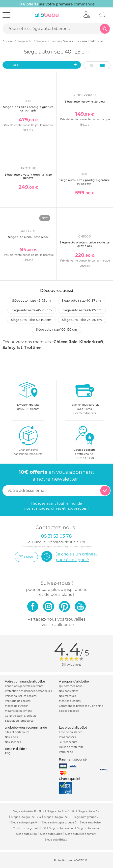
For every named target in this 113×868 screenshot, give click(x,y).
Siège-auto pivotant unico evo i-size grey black (85, 244)
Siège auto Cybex (51, 834)
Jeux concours (68, 742)
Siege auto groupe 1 (57, 817)
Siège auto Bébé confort (80, 834)
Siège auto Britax (56, 840)
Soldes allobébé (69, 711)
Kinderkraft (91, 342)
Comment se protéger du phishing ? (82, 706)
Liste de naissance (71, 732)
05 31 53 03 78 (85, 458)
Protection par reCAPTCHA (71, 860)
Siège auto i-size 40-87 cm (81, 301)
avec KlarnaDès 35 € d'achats (85, 398)
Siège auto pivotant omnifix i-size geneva (28, 176)
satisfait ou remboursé (28, 441)
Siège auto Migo (26, 834)
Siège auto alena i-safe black (28, 237)
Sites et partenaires (17, 732)
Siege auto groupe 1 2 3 (26, 817)
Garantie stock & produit (20, 716)
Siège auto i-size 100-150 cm (56, 329)
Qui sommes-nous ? (72, 686)
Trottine (32, 348)
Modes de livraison (17, 706)
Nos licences (13, 742)
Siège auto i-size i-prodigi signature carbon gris (28, 109)
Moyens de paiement (18, 711)
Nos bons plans (69, 691)
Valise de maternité (71, 747)
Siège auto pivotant (62, 828)
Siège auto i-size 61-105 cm (82, 310)
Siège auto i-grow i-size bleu (85, 102)
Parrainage (66, 752)
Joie (73, 342)
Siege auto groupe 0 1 (25, 823)
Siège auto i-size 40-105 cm (32, 310)
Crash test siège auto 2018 (29, 828)
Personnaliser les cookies (21, 696)
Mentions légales (70, 701)
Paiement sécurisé (73, 759)
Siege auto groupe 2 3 (87, 817)
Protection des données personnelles (28, 691)
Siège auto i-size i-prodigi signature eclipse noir (85, 182)
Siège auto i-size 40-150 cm (31, 320)
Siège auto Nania (88, 828)
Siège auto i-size (90, 823)
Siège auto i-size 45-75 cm (31, 301)
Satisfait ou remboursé (19, 721)
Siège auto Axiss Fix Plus (28, 811)
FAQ (8, 753)
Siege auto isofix (89, 811)
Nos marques (67, 696)
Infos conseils (67, 737)
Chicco (60, 342)
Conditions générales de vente (24, 686)
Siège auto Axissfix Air (61, 811)
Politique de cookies (18, 701)
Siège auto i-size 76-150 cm (82, 320)
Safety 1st (12, 348)
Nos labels (11, 737)
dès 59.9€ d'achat (28, 398)
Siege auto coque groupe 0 (59, 823)
